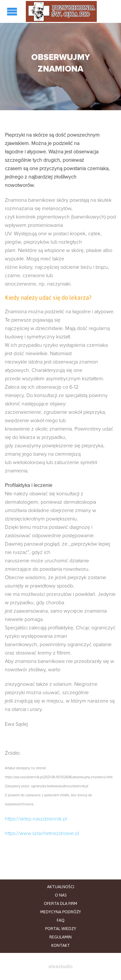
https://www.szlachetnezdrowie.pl (42, 833)
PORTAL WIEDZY (61, 929)
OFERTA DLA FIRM (60, 903)
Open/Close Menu (13, 11)
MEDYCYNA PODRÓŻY (61, 912)
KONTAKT (61, 945)
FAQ (61, 920)
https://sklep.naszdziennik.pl (36, 819)
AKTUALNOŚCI (61, 887)
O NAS (61, 895)
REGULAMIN (60, 937)
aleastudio (60, 966)
